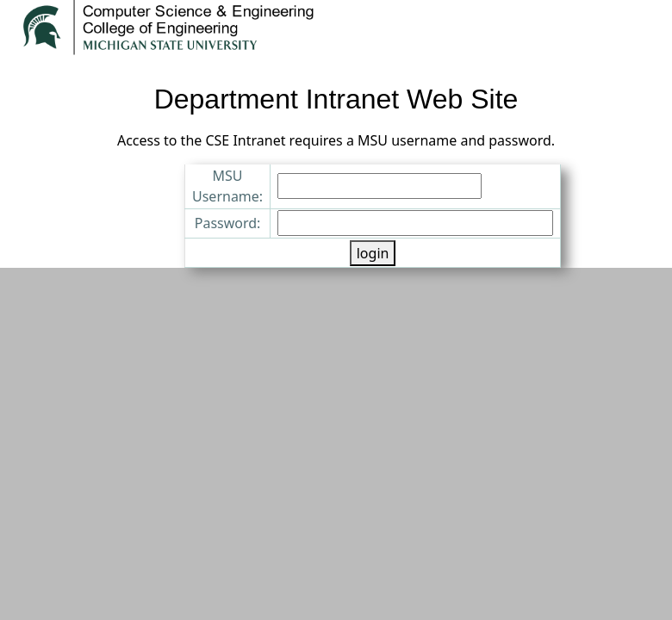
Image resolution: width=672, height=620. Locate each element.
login (373, 253)
